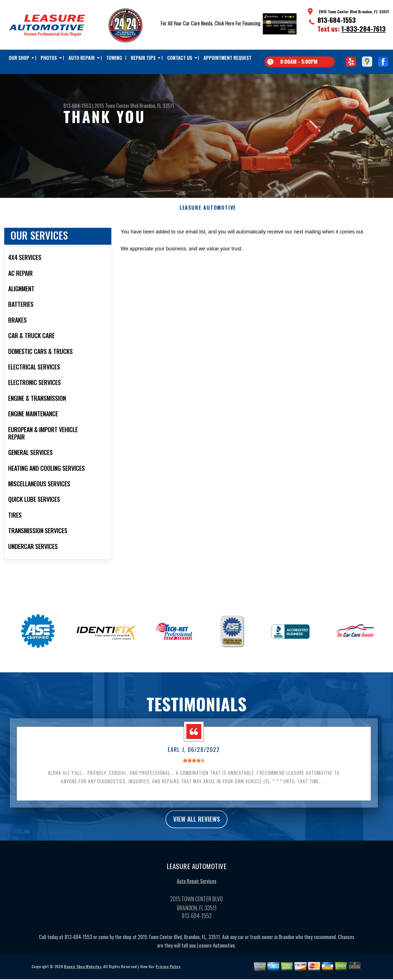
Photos (49, 58)
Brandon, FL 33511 (157, 106)
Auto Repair (82, 58)
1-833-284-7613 (364, 29)
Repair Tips (143, 58)
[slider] (194, 764)
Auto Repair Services (196, 885)
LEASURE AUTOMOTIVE (208, 211)
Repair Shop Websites (83, 971)
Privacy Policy (168, 971)
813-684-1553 (337, 20)
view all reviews (197, 823)
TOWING (114, 58)
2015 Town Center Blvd (116, 106)
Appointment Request (228, 58)
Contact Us (180, 58)
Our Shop (19, 58)
